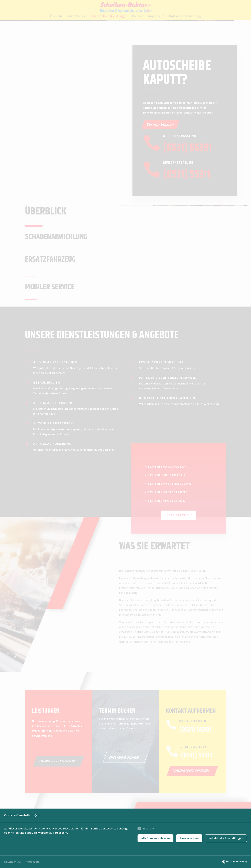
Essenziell (146, 829)
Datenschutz (12, 862)
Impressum (32, 862)
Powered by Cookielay (234, 862)
